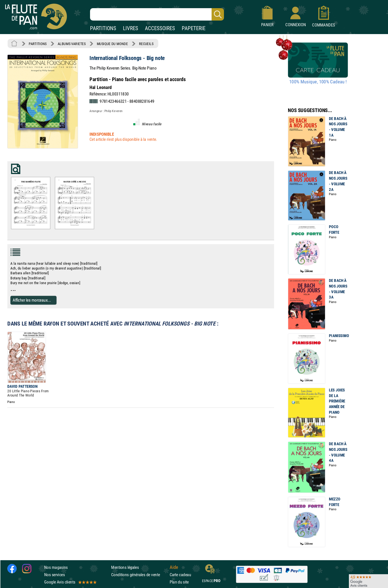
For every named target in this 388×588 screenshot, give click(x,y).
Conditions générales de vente (139, 575)
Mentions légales (125, 567)
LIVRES (131, 28)
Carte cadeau (180, 575)
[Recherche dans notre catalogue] (157, 14)
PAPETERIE (194, 28)
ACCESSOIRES (160, 28)
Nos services (54, 575)
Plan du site (179, 582)
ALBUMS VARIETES (72, 44)
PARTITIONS (103, 28)
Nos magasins (56, 567)
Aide (174, 567)
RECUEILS (146, 44)
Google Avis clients (70, 582)
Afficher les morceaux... (32, 300)
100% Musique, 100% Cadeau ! (318, 82)
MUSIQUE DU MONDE (112, 44)
